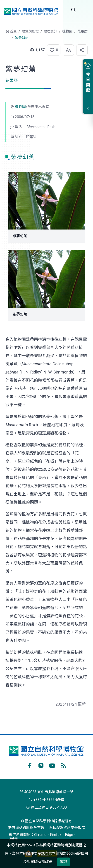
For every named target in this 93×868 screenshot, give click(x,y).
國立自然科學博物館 (31, 11)
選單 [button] (85, 10)
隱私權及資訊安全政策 (67, 828)
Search (74, 10)
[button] (52, 50)
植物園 (67, 31)
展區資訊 (50, 31)
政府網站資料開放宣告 (26, 828)
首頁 (13, 31)
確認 (63, 862)
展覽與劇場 (30, 31)
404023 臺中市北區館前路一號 (47, 792)
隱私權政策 (43, 862)
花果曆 (82, 31)
